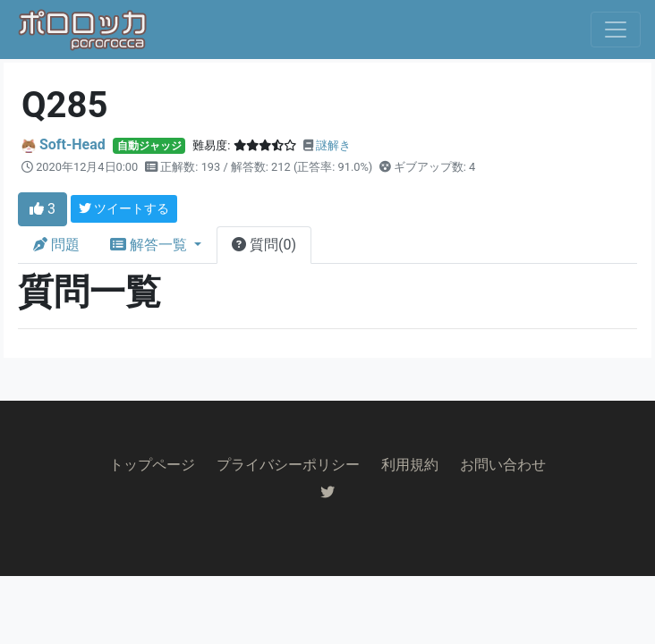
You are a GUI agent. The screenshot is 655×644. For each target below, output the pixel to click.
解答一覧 (150, 245)
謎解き (333, 145)
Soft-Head (72, 144)
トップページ (152, 465)
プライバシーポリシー (288, 465)
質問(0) (264, 245)
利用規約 (410, 465)
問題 (56, 245)
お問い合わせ (503, 465)
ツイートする (124, 208)
